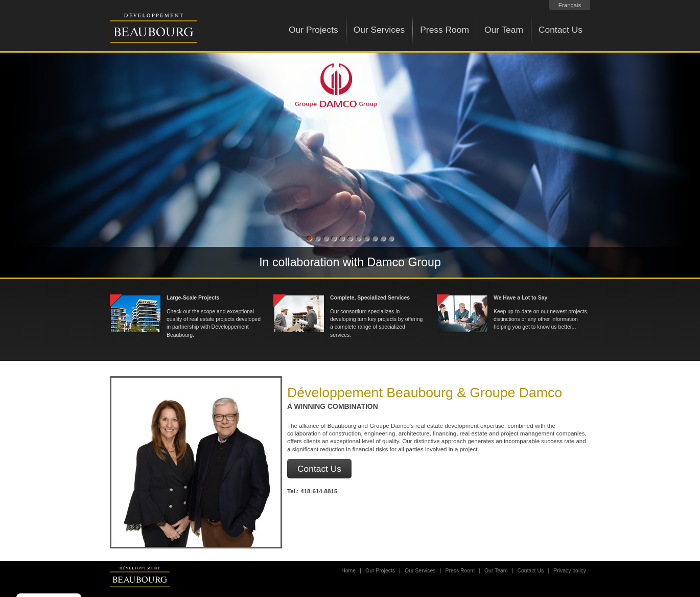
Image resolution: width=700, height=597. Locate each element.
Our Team (504, 30)
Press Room (445, 30)
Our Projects (313, 30)
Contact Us (561, 30)
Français (570, 5)
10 (383, 239)
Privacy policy (570, 571)
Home (348, 571)
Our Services (379, 30)
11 (391, 239)
